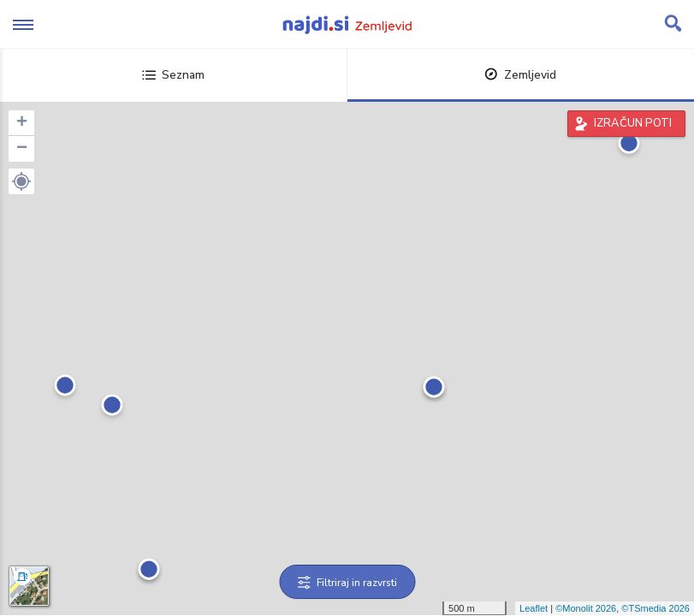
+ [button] (22, 123)
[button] (21, 181)
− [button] (22, 149)
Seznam (173, 75)
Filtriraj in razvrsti (347, 583)
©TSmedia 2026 (655, 608)
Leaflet (534, 608)
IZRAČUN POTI (633, 123)
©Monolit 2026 (586, 608)
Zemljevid (520, 75)
